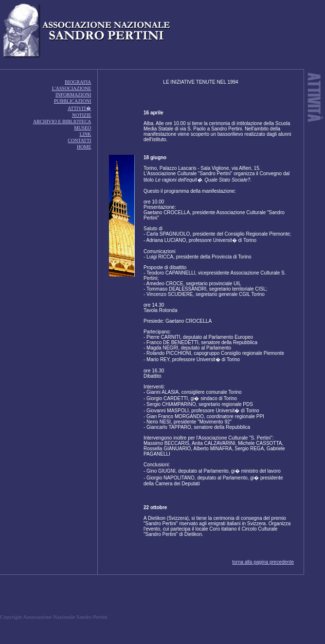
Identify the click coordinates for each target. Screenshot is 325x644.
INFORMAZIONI (73, 95)
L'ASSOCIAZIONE (72, 88)
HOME (84, 147)
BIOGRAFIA (78, 82)
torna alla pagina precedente (263, 562)
